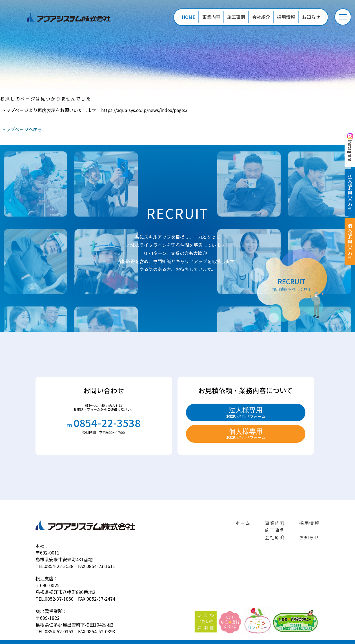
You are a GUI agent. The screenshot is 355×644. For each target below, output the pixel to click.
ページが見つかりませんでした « (72, 17)
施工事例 (236, 17)
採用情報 (286, 17)
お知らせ (311, 17)
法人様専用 (246, 413)
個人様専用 (246, 434)
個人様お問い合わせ (350, 241)
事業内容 (211, 17)
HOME (188, 17)
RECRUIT (292, 284)
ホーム (243, 523)
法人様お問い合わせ (350, 193)
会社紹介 (261, 17)
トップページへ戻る (22, 129)
